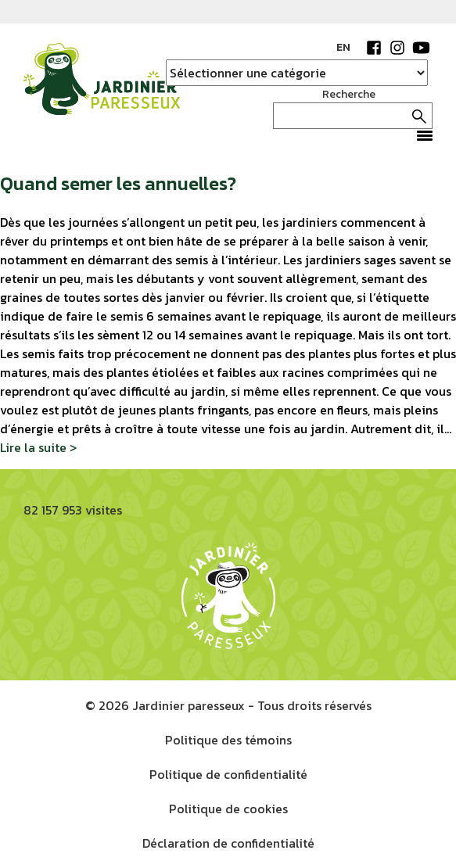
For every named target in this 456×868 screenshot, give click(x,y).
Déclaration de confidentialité (228, 843)
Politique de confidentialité (228, 774)
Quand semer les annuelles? (118, 183)
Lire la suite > (38, 447)
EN (343, 47)
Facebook (374, 48)
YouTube (421, 48)
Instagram (397, 48)
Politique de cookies (228, 809)
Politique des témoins (228, 740)
